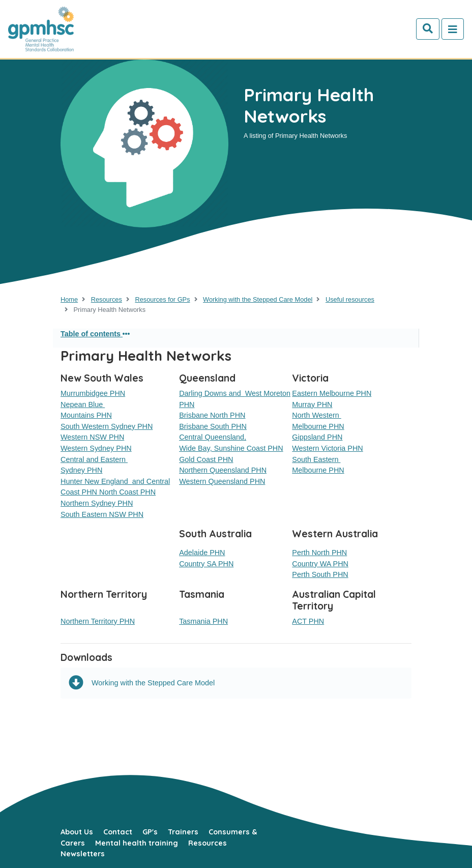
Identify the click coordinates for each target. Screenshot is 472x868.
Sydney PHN (81, 470)
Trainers (183, 832)
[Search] (428, 29)
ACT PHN (308, 621)
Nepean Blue (83, 404)
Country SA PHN (206, 564)
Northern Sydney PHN (97, 503)
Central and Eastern (94, 459)
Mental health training (137, 843)
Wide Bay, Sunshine (213, 448)
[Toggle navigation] (453, 29)
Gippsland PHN (317, 437)
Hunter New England (96, 481)
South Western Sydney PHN (107, 426)
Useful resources (350, 299)
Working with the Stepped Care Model (258, 299)
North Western (317, 415)
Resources (107, 299)
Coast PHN (265, 448)
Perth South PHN (320, 574)
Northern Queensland (215, 470)
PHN (259, 470)
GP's (150, 832)
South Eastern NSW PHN (102, 514)
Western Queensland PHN (222, 481)
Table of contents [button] (95, 334)
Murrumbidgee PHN (93, 393)
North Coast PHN (127, 492)
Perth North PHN (319, 553)
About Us (77, 832)
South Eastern (316, 459)
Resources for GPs (162, 299)
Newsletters (83, 854)
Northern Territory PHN (98, 621)
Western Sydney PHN (96, 448)
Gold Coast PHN (206, 459)
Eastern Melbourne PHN (332, 393)
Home (69, 299)
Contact (118, 832)
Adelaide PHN (202, 553)
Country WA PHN (320, 564)
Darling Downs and (212, 393)
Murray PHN (312, 404)
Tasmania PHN (203, 621)
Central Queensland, (213, 437)
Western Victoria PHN (327, 448)
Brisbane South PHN (213, 426)
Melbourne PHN (318, 426)
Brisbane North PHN (212, 415)
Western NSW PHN (92, 437)
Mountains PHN (86, 415)
